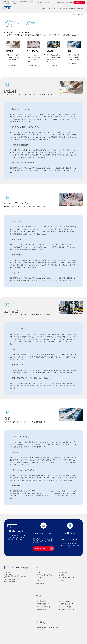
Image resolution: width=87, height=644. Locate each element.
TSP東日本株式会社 (42, 607)
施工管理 (54, 65)
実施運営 (75, 63)
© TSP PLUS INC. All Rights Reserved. (47, 628)
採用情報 (58, 2)
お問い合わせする (40, 548)
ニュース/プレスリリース (49, 2)
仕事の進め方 (72, 9)
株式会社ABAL (64, 607)
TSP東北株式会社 (41, 604)
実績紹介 (65, 9)
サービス (59, 9)
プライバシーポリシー (42, 624)
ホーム (39, 9)
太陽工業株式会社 (65, 604)
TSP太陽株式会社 (41, 601)
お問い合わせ (79, 2)
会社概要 (40, 2)
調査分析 (14, 65)
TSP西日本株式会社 (42, 610)
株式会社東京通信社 (65, 610)
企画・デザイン (34, 65)
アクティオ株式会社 (65, 601)
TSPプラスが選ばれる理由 (49, 9)
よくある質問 (80, 9)
